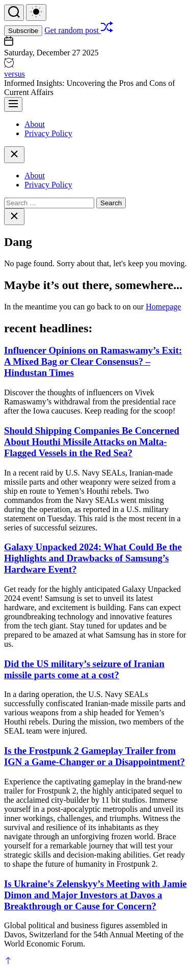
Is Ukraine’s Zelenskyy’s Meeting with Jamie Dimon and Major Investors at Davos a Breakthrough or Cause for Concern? (95, 895)
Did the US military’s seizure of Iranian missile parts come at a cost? (84, 669)
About (35, 124)
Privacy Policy (48, 133)
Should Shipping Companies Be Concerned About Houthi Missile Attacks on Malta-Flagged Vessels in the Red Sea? (92, 442)
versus (15, 74)
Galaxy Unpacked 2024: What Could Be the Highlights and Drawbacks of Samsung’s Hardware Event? (93, 558)
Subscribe (23, 31)
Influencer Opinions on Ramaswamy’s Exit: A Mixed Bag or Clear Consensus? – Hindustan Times (93, 361)
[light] (36, 12)
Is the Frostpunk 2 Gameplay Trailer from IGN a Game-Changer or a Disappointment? (94, 756)
